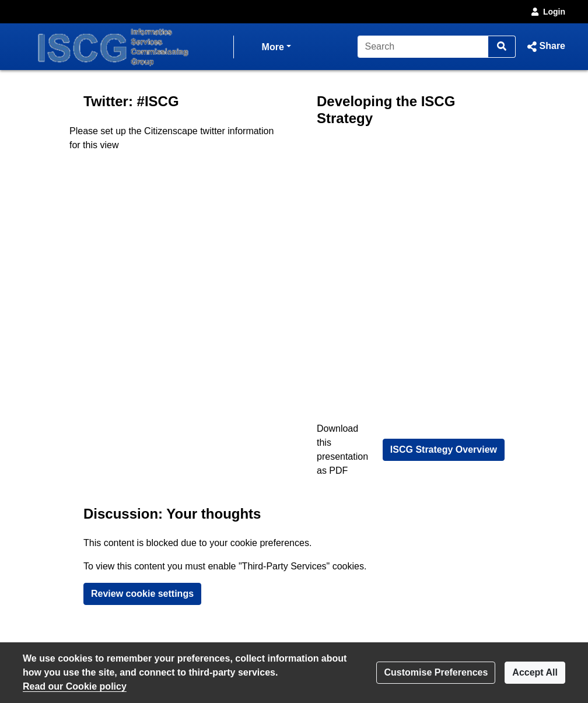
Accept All (535, 672)
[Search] (423, 47)
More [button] (276, 46)
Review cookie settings (142, 594)
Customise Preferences (436, 672)
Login (547, 12)
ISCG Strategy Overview (444, 450)
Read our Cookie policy (75, 686)
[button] (545, 47)
